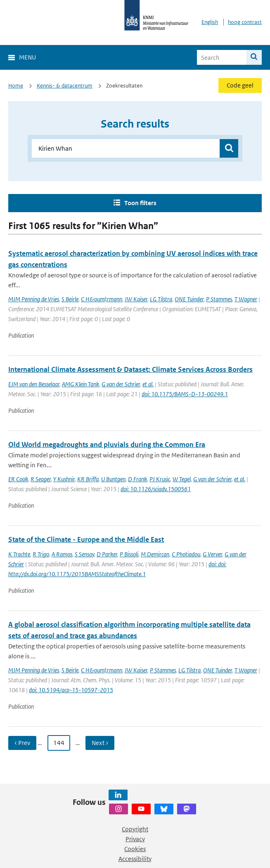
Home (16, 86)
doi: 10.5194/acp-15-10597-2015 (71, 690)
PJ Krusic (160, 479)
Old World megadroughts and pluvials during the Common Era (107, 445)
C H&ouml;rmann (102, 299)
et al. (148, 384)
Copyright (135, 829)
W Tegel (182, 479)
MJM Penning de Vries (34, 299)
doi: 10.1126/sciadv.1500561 (156, 489)
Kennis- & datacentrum (65, 86)
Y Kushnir (64, 479)
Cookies (135, 849)
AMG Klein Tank (81, 384)
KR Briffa (88, 479)
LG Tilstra (161, 299)
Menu (27, 57)
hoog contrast (245, 22)
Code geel (240, 85)
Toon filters (140, 203)
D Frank (137, 479)
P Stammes (219, 299)
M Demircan (155, 554)
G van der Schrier (121, 384)
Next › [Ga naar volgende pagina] (100, 743)
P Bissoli (129, 554)
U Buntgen (113, 479)
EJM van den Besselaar (34, 384)
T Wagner (246, 299)
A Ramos (62, 554)
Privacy (135, 839)
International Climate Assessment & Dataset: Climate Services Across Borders (130, 369)
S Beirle (70, 299)
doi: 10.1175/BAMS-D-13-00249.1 (185, 394)
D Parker (107, 554)
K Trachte (19, 554)
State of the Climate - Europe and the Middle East (86, 539)
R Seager (41, 479)
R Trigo (41, 554)
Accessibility (135, 859)
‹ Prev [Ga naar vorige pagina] (22, 743)
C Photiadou (186, 554)
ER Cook (18, 479)
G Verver (212, 554)
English (210, 22)
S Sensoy (84, 554)
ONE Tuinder (189, 299)
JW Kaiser (136, 299)
